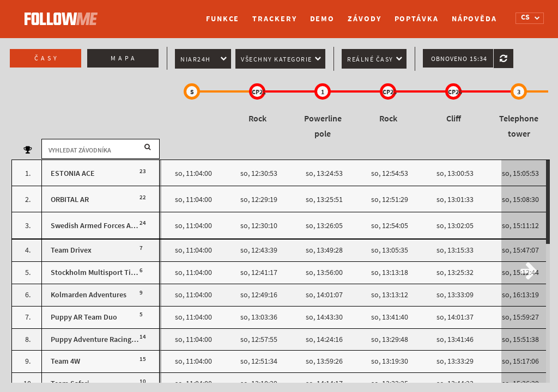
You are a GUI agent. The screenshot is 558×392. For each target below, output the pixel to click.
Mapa (124, 58)
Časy (47, 58)
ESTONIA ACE (73, 173)
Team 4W (65, 361)
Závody (364, 19)
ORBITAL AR (70, 200)
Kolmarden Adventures (89, 295)
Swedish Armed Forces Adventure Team (116, 226)
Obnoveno (459, 59)
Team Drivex (71, 250)
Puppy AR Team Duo (84, 317)
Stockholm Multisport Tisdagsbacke (110, 272)
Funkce (223, 19)
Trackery (274, 19)
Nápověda (474, 19)
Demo (323, 19)
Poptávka (417, 19)
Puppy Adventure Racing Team (101, 339)
